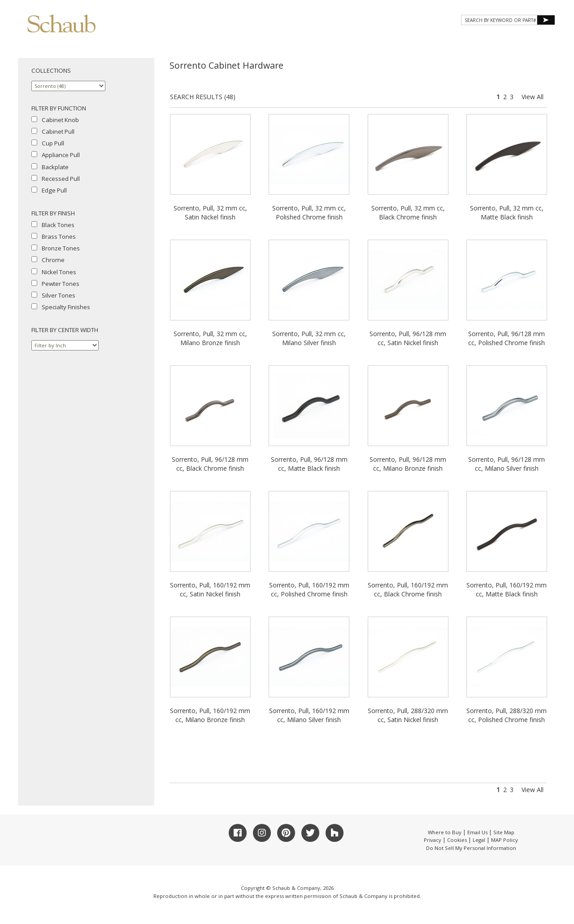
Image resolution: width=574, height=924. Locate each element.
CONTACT (481, 39)
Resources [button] (434, 39)
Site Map (504, 832)
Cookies (457, 840)
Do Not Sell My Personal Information (471, 848)
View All (533, 97)
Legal (479, 840)
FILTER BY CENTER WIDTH (65, 330)
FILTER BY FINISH (53, 213)
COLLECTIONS (51, 70)
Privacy (433, 840)
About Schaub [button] (282, 39)
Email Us (477, 832)
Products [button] (338, 39)
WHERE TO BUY (528, 39)
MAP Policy (504, 840)
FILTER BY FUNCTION (59, 108)
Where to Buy (445, 832)
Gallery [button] (386, 39)
